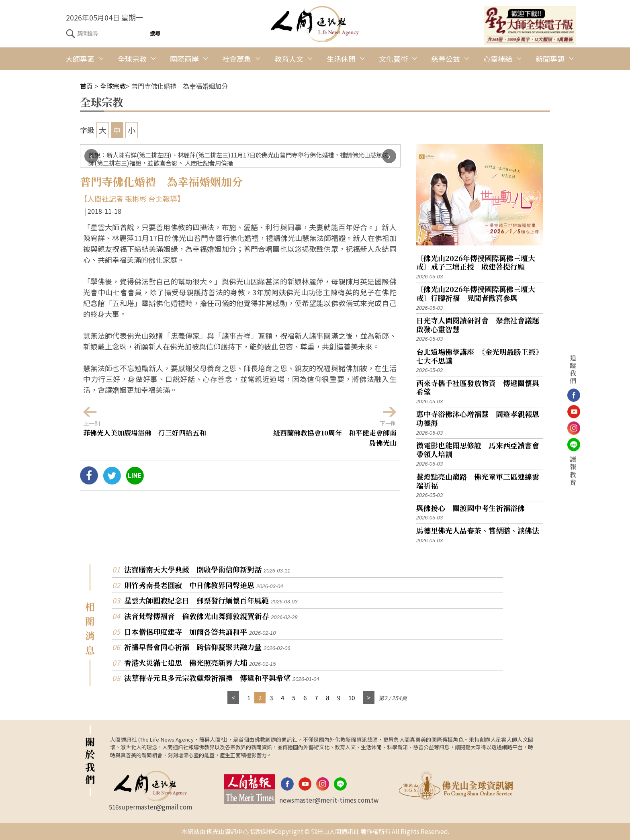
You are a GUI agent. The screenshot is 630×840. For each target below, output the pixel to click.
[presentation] (91, 156)
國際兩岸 (184, 59)
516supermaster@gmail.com (150, 807)
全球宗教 (132, 59)
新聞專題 (550, 59)
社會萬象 (237, 59)
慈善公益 (446, 59)
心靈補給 (498, 59)
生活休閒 (341, 59)
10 (352, 697)
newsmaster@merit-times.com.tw (329, 800)
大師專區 (80, 59)
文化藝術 (393, 59)
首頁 (86, 86)
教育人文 (289, 59)
